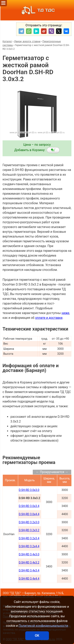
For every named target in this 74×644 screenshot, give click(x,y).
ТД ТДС (37, 10)
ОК (37, 636)
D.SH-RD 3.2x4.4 (29, 546)
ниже (65, 313)
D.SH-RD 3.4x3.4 (29, 571)
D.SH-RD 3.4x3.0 (29, 554)
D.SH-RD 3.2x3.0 (29, 522)
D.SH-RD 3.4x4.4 (29, 579)
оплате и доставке (49, 318)
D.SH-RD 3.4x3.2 (29, 563)
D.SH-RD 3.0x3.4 (29, 506)
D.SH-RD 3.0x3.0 (29, 490)
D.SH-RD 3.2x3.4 (29, 538)
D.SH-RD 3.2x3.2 (29, 530)
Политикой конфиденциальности (43, 626)
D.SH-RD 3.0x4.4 (29, 514)
